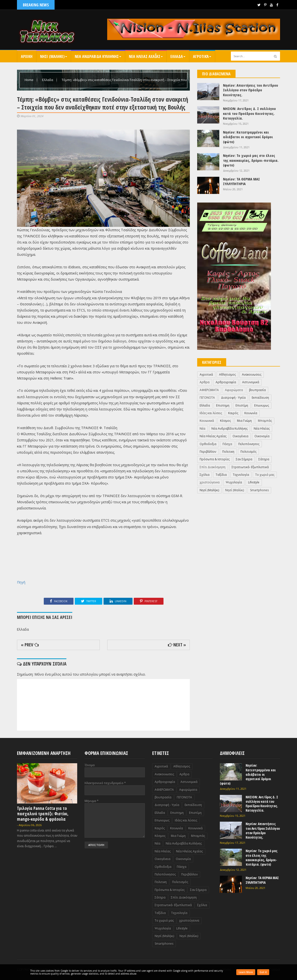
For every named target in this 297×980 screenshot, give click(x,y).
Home (29, 80)
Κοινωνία (251, 413)
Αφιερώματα (234, 390)
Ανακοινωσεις (252, 374)
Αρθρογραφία (226, 382)
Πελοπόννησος (249, 444)
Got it (263, 972)
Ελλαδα (178, 56)
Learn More (246, 972)
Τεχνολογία (241, 475)
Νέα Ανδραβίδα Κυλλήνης (230, 429)
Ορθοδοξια (208, 444)
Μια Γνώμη (244, 421)
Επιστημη (223, 405)
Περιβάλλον (208, 452)
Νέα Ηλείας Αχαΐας (213, 436)
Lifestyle (254, 482)
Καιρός (233, 413)
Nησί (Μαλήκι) (209, 490)
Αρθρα (205, 382)
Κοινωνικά (207, 421)
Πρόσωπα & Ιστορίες (215, 459)
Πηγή (21, 582)
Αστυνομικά (251, 382)
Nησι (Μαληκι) (54, 56)
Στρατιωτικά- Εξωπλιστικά (250, 467)
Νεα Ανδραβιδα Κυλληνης (98, 56)
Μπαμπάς (265, 421)
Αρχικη (27, 56)
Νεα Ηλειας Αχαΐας (146, 56)
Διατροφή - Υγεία (233, 398)
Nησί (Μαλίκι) (235, 490)
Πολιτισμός (248, 452)
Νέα (202, 429)
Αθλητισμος (227, 374)
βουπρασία (257, 390)
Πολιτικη (228, 452)
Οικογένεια (240, 436)
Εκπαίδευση (260, 398)
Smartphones (259, 490)
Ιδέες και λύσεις (211, 413)
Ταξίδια (221, 475)
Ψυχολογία (234, 482)
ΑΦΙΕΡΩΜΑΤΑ (209, 390)
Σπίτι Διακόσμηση (213, 467)
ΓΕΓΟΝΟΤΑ (207, 398)
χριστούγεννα (210, 482)
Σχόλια (205, 475)
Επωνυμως (262, 405)
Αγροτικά (202, 56)
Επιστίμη (242, 405)
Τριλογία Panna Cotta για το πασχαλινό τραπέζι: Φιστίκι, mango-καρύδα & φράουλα (43, 814)
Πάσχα (227, 444)
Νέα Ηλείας (262, 429)
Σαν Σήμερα (244, 459)
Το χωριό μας (265, 475)
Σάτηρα (264, 459)
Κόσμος (225, 421)
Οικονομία (262, 436)
